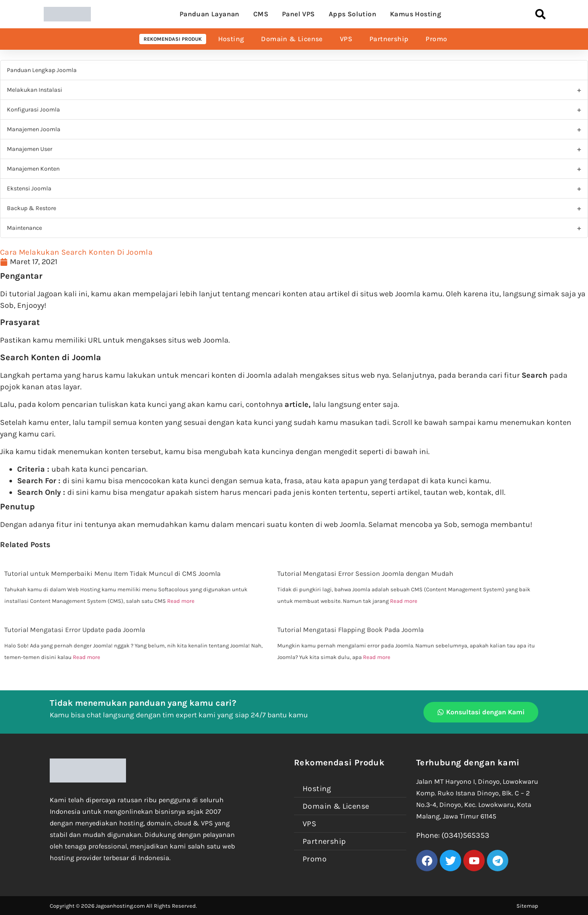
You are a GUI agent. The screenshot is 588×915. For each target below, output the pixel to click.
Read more (181, 601)
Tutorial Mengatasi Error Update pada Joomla (75, 630)
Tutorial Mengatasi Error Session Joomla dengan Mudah (365, 573)
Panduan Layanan (210, 14)
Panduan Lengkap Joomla (42, 70)
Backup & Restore (31, 208)
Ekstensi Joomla (29, 188)
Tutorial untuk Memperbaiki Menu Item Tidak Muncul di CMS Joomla (112, 573)
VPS (346, 39)
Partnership (389, 39)
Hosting (231, 39)
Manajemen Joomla (34, 129)
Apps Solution (352, 14)
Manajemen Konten (33, 169)
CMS (261, 14)
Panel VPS (298, 14)
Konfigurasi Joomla (33, 110)
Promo (436, 39)
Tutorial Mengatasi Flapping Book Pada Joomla (351, 630)
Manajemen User (30, 149)
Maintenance (24, 228)
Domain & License (292, 39)
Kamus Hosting (415, 14)
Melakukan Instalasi (34, 90)
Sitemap (527, 906)
